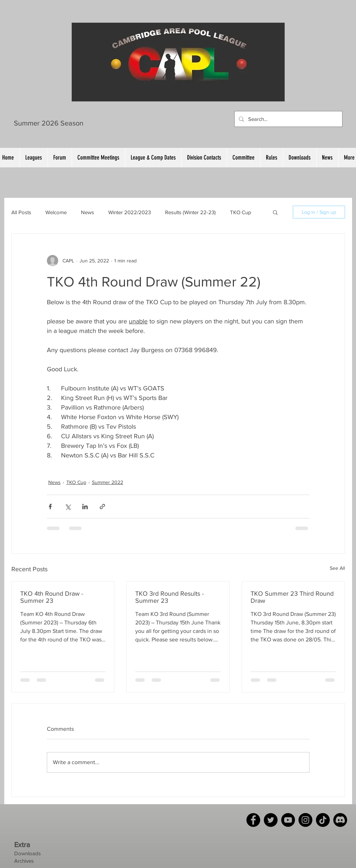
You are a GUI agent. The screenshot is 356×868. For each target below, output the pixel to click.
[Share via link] (102, 507)
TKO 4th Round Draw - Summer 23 (52, 597)
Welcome (56, 212)
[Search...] (288, 119)
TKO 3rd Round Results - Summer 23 (169, 597)
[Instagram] (305, 820)
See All (337, 568)
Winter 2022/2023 (130, 212)
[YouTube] (288, 820)
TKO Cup (241, 212)
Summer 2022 (108, 482)
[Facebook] (253, 820)
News (87, 212)
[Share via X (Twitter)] (68, 507)
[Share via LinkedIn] (85, 507)
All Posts (21, 212)
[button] (275, 212)
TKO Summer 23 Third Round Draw (292, 597)
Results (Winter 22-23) (190, 212)
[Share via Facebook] (50, 507)
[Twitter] (271, 820)
